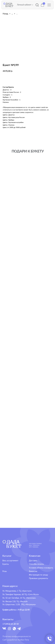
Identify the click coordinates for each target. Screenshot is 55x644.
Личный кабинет (24, 5)
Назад (5, 14)
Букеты (6, 564)
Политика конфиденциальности (17, 636)
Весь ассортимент (10, 561)
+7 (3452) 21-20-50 (11, 624)
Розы (5, 571)
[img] (12, 544)
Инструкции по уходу (38, 575)
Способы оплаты (36, 564)
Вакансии (33, 571)
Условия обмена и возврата (41, 568)
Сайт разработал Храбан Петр (16, 640)
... (12, 14)
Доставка (33, 561)
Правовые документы (38, 578)
